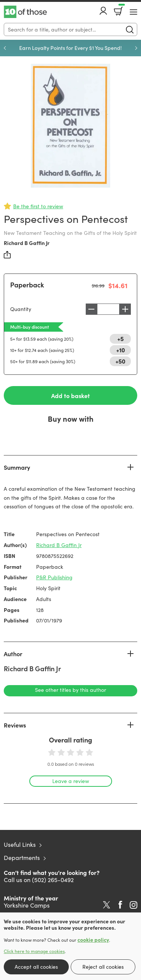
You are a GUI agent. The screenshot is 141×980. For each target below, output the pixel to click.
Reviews (15, 725)
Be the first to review (38, 206)
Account (103, 11)
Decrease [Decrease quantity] (91, 309)
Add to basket (70, 395)
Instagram (133, 905)
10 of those (25, 12)
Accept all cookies (36, 967)
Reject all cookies (103, 967)
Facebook (120, 905)
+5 (121, 338)
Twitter (107, 905)
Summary (17, 467)
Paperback (27, 285)
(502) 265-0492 (53, 880)
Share (8, 255)
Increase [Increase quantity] (125, 309)
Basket (121, 9)
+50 (120, 361)
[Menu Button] (133, 12)
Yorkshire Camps (27, 905)
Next (136, 48)
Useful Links (20, 844)
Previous (5, 48)
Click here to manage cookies (34, 951)
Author (13, 654)
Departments (22, 857)
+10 (121, 350)
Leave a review (71, 781)
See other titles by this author (70, 690)
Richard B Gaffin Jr (27, 243)
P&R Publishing (54, 577)
